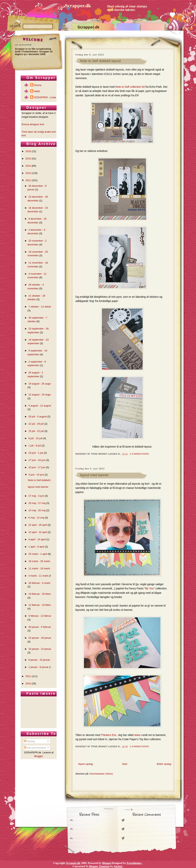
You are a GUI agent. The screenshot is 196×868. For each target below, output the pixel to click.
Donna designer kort (33, 124)
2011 (28, 676)
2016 (28, 151)
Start (125, 764)
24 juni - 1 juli (36, 453)
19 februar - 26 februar (41, 594)
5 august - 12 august (40, 406)
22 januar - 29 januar (40, 638)
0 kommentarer (139, 454)
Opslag (29, 741)
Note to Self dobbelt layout (100, 61)
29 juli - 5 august (38, 417)
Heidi (37, 91)
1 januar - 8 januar (39, 667)
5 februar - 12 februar (40, 616)
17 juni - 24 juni (37, 460)
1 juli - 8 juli (35, 446)
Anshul (118, 866)
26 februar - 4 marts (39, 583)
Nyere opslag (86, 764)
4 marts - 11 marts (39, 576)
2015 (28, 159)
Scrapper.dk (78, 6)
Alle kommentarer (35, 748)
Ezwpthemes (134, 863)
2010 (28, 683)
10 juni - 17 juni (37, 467)
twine (138, 735)
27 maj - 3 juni (36, 496)
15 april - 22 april (38, 532)
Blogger (38, 756)
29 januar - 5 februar (40, 627)
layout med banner (94, 475)
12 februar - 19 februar (41, 605)
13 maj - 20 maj (37, 510)
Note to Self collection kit (130, 87)
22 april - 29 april (38, 525)
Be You (149, 588)
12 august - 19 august (41, 395)
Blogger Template (99, 866)
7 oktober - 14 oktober (41, 307)
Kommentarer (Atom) (101, 774)
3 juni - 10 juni (36, 475)
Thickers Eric (109, 735)
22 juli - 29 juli (36, 424)
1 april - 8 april (36, 547)
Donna (38, 85)
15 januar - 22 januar (40, 649)
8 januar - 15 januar (39, 660)
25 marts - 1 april (38, 554)
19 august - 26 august (41, 384)
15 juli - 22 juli (36, 431)
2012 (28, 180)
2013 (28, 173)
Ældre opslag (164, 764)
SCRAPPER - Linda (45, 97)
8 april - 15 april (37, 539)
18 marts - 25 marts (39, 561)
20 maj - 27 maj (37, 503)
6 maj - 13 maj (36, 518)
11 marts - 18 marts (39, 568)
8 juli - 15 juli (35, 438)
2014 (28, 166)
